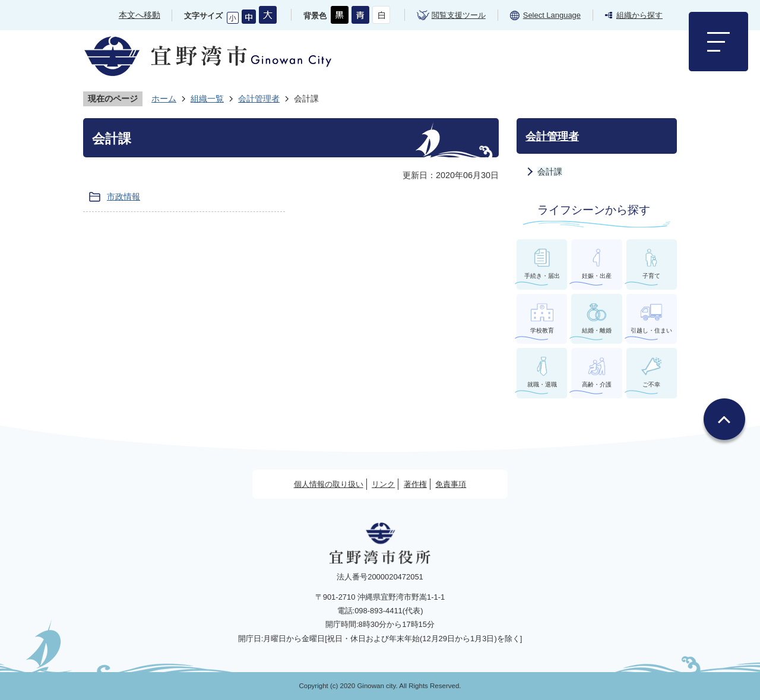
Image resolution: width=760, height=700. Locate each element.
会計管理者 (259, 99)
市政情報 (123, 197)
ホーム (164, 99)
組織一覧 (207, 99)
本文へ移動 (140, 15)
